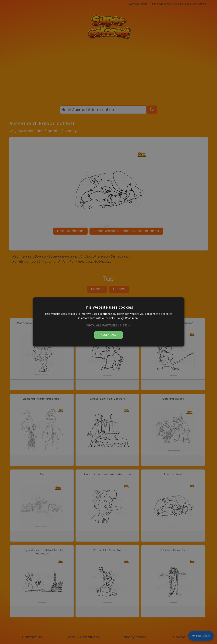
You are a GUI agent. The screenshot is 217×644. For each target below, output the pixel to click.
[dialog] (108, 322)
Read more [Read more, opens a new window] (132, 318)
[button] (108, 325)
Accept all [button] (109, 335)
